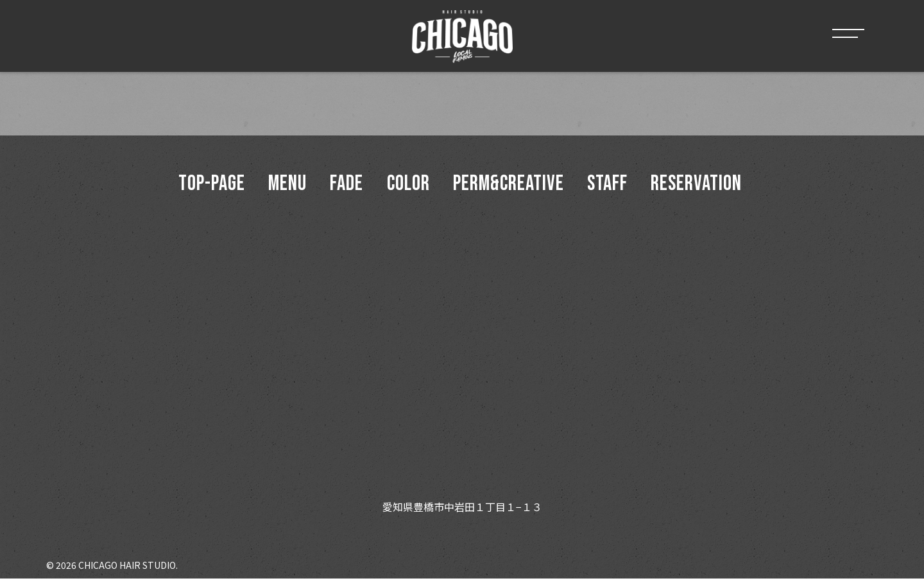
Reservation (711, 186)
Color (408, 186)
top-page (197, 186)
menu (278, 186)
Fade (342, 186)
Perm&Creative (513, 186)
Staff (617, 186)
